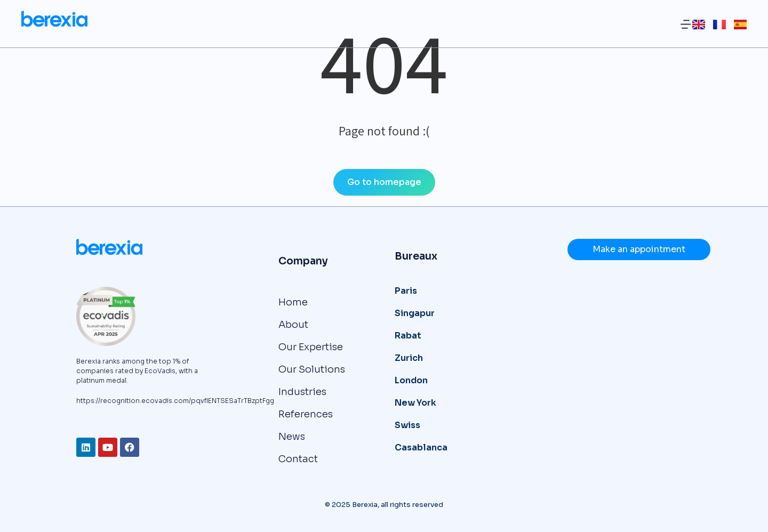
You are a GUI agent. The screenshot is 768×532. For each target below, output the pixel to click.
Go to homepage (384, 182)
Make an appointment (639, 249)
